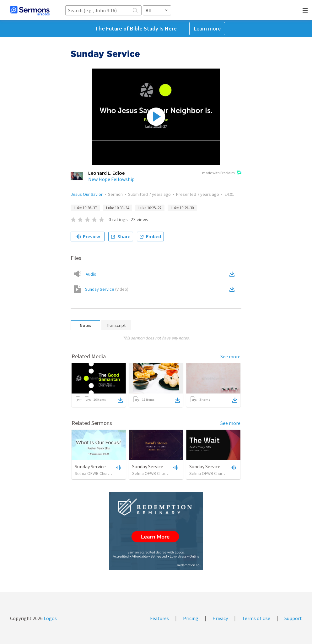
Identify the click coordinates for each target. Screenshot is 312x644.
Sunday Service (107, 289)
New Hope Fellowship (111, 179)
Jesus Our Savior (87, 194)
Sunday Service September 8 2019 (225, 466)
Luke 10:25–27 (150, 208)
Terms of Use (256, 618)
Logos (50, 618)
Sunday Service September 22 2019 (169, 466)
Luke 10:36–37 (85, 208)
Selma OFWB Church (94, 473)
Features (159, 618)
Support (293, 618)
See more (230, 356)
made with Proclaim (222, 173)
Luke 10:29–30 (182, 208)
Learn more (207, 28)
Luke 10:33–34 (118, 208)
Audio (91, 274)
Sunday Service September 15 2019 (111, 466)
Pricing (191, 618)
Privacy (220, 618)
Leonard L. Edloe (106, 173)
